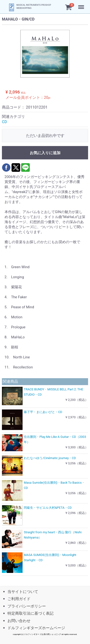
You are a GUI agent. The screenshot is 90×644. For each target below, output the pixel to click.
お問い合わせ (19, 620)
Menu (82, 5)
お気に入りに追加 (45, 153)
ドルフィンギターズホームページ (36, 628)
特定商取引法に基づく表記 (30, 613)
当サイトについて (23, 592)
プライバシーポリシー (27, 606)
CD (4, 122)
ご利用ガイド (19, 599)
